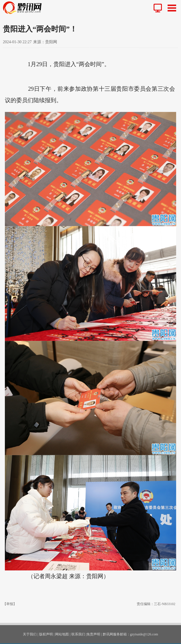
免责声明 (93, 634)
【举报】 (10, 604)
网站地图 (62, 634)
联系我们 (78, 634)
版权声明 (46, 634)
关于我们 (30, 634)
